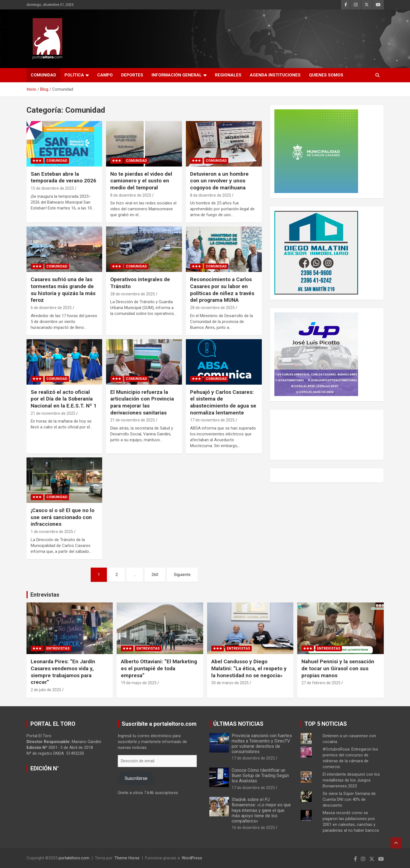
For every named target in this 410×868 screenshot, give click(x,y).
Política (74, 75)
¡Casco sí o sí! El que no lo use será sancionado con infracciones (63, 517)
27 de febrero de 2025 (321, 683)
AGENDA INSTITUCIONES (275, 75)
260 (155, 575)
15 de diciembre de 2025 (52, 188)
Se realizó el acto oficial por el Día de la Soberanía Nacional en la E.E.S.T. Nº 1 (64, 399)
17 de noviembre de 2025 (212, 420)
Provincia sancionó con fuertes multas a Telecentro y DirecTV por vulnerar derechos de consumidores (262, 744)
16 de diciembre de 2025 (253, 828)
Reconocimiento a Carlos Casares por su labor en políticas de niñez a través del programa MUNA (222, 290)
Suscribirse (136, 778)
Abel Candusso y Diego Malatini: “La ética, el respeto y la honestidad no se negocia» (249, 668)
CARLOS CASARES (327, 435)
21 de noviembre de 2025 (53, 413)
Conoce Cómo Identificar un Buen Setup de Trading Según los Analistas (260, 776)
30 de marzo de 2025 (230, 683)
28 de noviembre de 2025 (133, 294)
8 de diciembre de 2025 (131, 195)
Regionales (228, 75)
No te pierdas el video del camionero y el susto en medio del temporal (141, 181)
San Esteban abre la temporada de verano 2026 (63, 177)
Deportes (132, 75)
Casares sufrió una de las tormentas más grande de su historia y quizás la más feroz (63, 290)
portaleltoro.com (74, 858)
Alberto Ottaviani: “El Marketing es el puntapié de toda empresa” (159, 668)
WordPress (192, 858)
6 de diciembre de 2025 (51, 308)
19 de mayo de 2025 (139, 683)
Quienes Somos (326, 75)
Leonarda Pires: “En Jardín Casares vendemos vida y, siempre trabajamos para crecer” (63, 672)
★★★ (37, 161)
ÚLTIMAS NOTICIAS (238, 724)
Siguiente (182, 575)
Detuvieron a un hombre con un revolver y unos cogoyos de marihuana (219, 181)
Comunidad (43, 75)
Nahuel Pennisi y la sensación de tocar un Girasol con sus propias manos (338, 668)
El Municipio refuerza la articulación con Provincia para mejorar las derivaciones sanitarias (142, 402)
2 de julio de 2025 (46, 690)
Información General (177, 75)
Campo (105, 75)
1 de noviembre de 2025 (52, 532)
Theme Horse (127, 858)
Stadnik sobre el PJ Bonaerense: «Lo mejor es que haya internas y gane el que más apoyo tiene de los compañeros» (261, 810)
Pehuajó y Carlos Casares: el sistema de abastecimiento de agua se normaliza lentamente (223, 402)
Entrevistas (45, 595)
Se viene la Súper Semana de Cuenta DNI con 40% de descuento (349, 799)
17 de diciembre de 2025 (253, 758)
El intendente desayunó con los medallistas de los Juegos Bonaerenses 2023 (351, 780)
